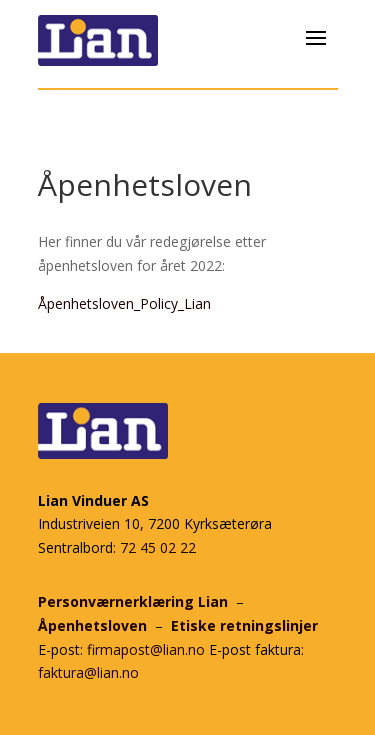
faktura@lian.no (88, 672)
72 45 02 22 (158, 547)
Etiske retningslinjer (244, 625)
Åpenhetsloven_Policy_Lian (124, 303)
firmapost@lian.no (146, 649)
